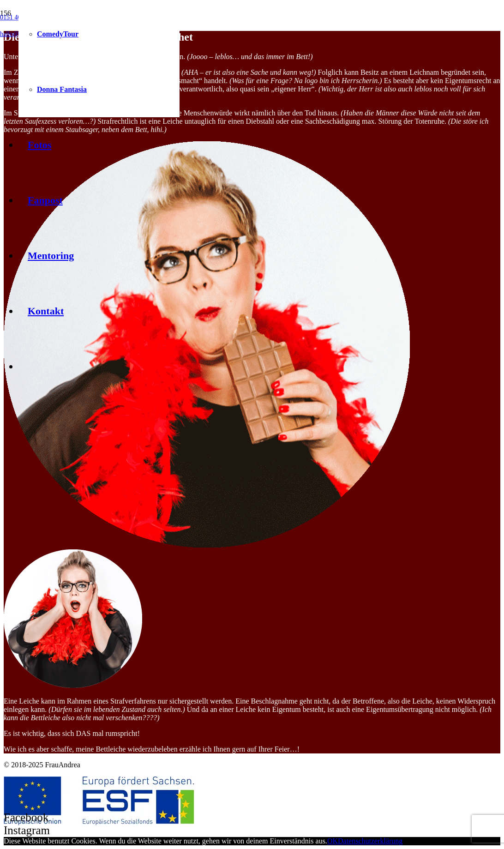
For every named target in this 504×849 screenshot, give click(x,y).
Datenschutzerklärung (370, 841)
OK (333, 841)
